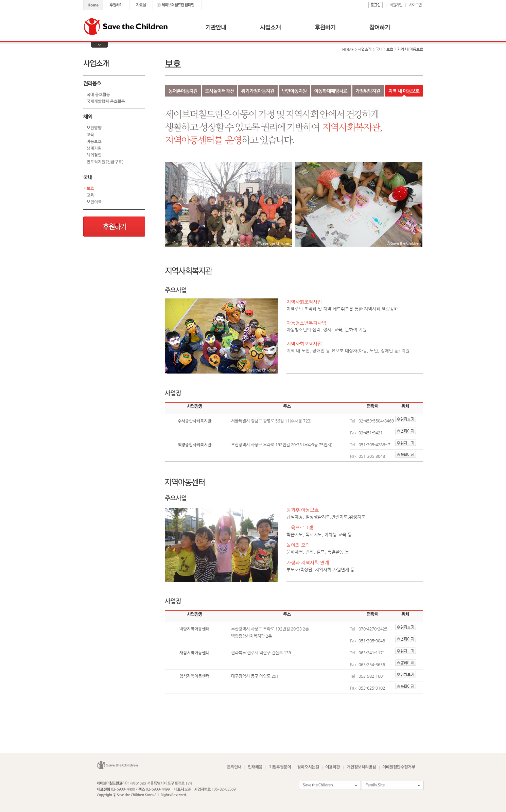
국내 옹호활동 (98, 95)
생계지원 (94, 149)
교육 (90, 135)
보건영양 (94, 128)
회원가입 (396, 5)
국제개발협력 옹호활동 (106, 102)
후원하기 (114, 227)
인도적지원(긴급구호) (105, 162)
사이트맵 (415, 5)
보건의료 (94, 202)
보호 (90, 189)
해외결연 (94, 155)
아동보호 (94, 142)
